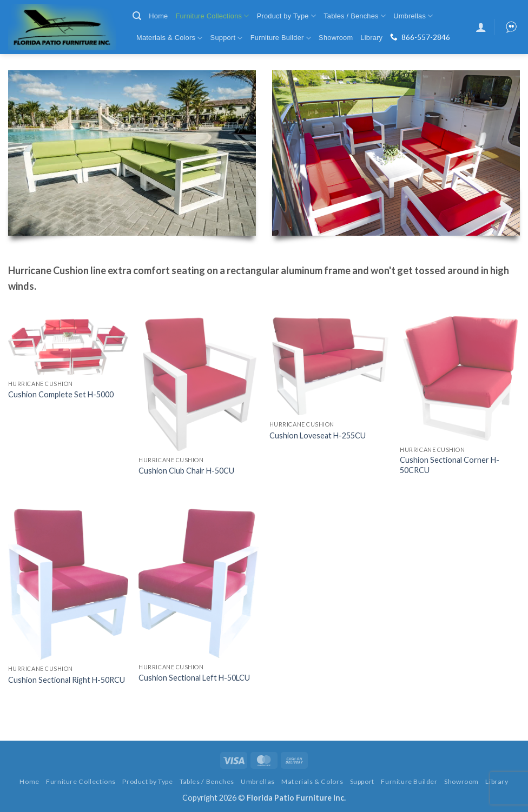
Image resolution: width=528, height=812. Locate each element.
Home (158, 16)
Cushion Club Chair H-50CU (186, 471)
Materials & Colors (170, 38)
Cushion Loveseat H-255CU (318, 435)
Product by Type (287, 16)
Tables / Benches (355, 16)
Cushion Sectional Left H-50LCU (194, 678)
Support (227, 38)
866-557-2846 (426, 37)
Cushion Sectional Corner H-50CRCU (450, 465)
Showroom (336, 38)
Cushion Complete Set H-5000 (61, 394)
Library (371, 38)
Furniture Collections (212, 16)
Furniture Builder (281, 38)
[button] (137, 16)
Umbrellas (413, 16)
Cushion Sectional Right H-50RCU (67, 680)
